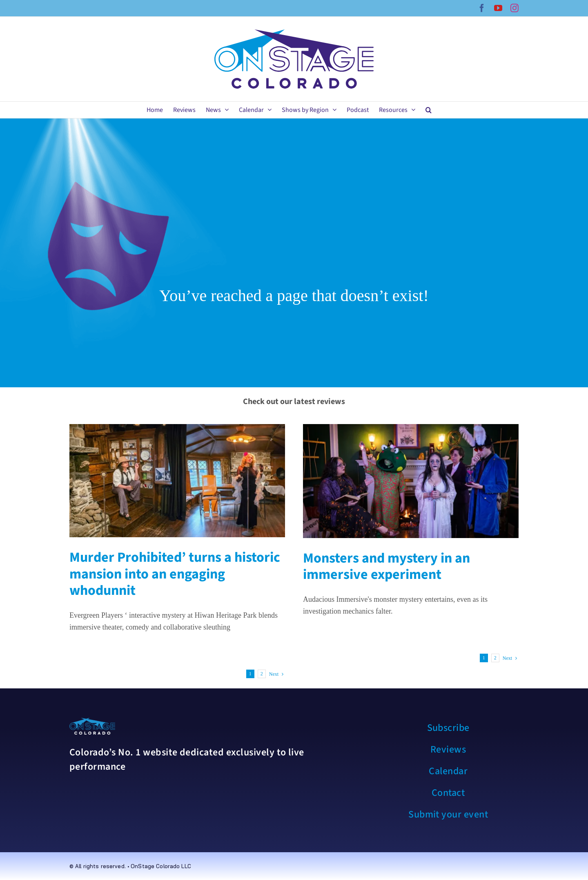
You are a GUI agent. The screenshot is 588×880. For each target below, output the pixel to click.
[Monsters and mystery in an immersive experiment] (411, 481)
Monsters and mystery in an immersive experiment (386, 567)
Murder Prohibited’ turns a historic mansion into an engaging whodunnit (175, 574)
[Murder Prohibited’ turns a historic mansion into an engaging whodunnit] (177, 481)
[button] (429, 110)
